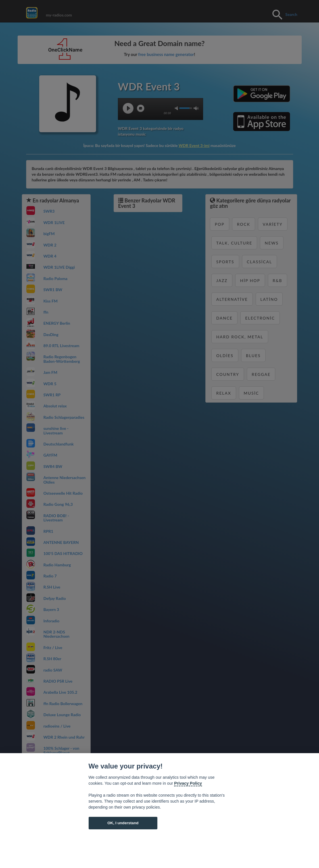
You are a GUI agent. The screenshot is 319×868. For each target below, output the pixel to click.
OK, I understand (123, 823)
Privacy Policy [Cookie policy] (188, 783)
